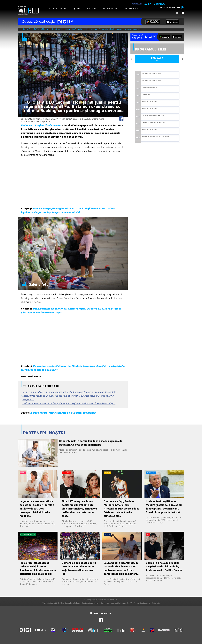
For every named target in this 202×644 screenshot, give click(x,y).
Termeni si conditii (50, 603)
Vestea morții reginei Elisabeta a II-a (41, 125)
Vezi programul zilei (170, 7)
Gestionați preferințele (90, 603)
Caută (177, 13)
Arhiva (136, 603)
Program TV (132, 8)
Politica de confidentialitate (69, 603)
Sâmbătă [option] (157, 59)
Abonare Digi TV (126, 603)
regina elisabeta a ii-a (61, 413)
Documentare (110, 8)
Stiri (31, 29)
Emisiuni (91, 8)
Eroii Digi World (58, 8)
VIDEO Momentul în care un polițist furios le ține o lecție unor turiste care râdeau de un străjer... (69, 403)
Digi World (29, 11)
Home (25, 29)
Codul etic (156, 603)
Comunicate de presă (109, 603)
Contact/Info (145, 603)
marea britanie (39, 413)
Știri (77, 8)
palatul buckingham (85, 413)
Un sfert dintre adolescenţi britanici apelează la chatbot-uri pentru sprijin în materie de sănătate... (70, 392)
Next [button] (182, 59)
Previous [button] (132, 59)
